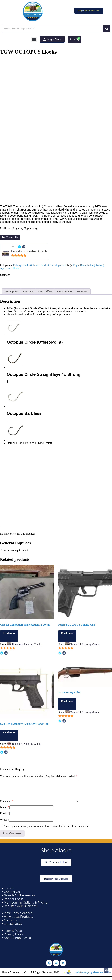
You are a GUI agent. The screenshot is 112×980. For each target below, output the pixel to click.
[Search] (107, 29)
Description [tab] (11, 291)
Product (45, 265)
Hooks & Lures (31, 265)
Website (4, 824)
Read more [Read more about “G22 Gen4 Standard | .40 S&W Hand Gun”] (9, 733)
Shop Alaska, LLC (14, 976)
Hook (16, 268)
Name (4, 811)
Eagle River (80, 265)
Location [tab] (28, 291)
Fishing (17, 265)
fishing (91, 265)
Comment (7, 805)
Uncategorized (58, 265)
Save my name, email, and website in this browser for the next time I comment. (47, 830)
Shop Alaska (56, 854)
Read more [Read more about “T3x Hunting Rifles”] (67, 701)
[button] (34, 39)
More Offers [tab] (45, 291)
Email (4, 817)
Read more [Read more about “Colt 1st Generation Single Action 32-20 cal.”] (9, 633)
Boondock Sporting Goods (29, 251)
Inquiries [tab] (82, 291)
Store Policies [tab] (65, 291)
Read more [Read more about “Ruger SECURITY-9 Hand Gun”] (67, 633)
